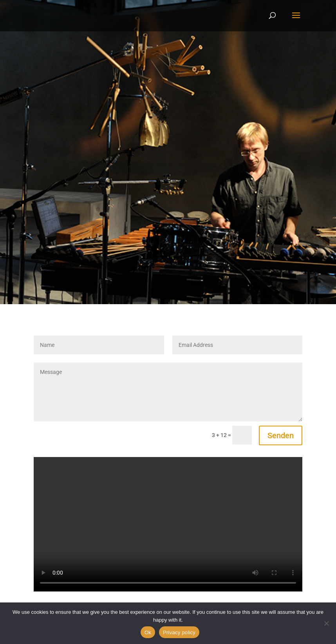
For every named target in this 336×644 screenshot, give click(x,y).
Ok (148, 632)
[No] (326, 623)
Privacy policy (179, 632)
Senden (281, 435)
